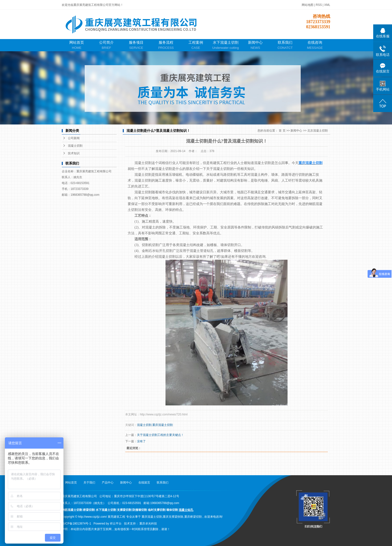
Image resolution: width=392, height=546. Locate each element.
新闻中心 (255, 45)
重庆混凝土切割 (163, 425)
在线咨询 (315, 45)
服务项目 (136, 45)
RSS (319, 5)
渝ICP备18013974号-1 (76, 524)
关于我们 (89, 483)
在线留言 (144, 483)
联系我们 (285, 45)
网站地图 (308, 5)
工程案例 (196, 45)
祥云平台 (116, 524)
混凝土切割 (75, 146)
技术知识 (74, 153)
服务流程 (166, 45)
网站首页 (77, 45)
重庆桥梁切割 (193, 517)
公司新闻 (74, 138)
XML (327, 5)
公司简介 (106, 45)
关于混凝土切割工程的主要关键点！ (160, 435)
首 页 (282, 131)
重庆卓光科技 (148, 524)
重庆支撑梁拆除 (173, 517)
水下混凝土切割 (226, 45)
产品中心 (108, 483)
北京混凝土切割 (318, 131)
